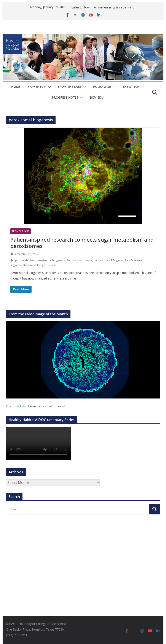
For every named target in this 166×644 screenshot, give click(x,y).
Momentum (37, 87)
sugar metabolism (22, 265)
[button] (49, 87)
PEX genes (117, 260)
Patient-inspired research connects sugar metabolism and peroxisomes (82, 243)
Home (16, 87)
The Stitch (131, 87)
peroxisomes (102, 260)
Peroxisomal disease (80, 260)
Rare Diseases (133, 260)
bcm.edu (97, 97)
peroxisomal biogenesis (51, 260)
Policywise (102, 87)
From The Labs (70, 87)
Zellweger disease (45, 265)
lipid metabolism (24, 260)
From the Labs (16, 406)
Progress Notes (65, 97)
